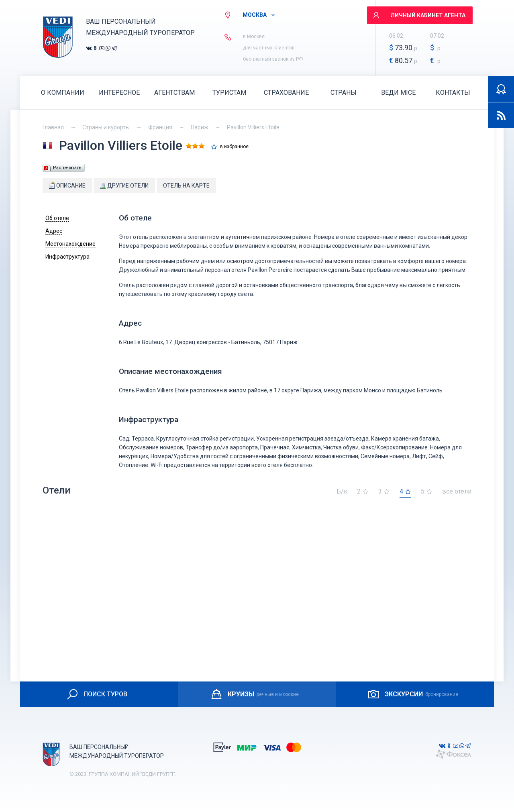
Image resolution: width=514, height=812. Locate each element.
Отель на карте (186, 186)
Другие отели (124, 186)
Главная (53, 127)
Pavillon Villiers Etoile (253, 127)
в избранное (234, 147)
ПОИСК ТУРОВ (97, 694)
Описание (67, 186)
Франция (160, 127)
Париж (200, 127)
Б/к (342, 492)
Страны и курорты (106, 127)
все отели (457, 492)
